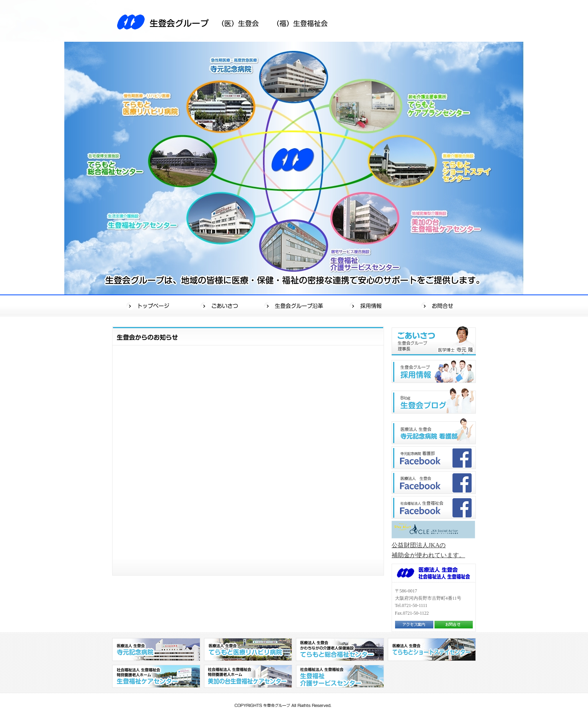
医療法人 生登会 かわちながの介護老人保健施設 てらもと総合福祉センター (340, 649)
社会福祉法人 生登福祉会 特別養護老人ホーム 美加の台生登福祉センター (248, 676)
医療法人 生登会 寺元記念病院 (156, 649)
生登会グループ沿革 (295, 305)
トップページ (149, 305)
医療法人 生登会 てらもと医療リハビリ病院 (248, 649)
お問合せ (440, 305)
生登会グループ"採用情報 (434, 371)
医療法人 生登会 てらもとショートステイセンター (432, 649)
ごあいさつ (222, 305)
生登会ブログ (434, 401)
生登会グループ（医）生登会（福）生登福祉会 (227, 21)
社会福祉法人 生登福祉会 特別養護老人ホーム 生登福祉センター (156, 676)
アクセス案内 (414, 625)
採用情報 (367, 305)
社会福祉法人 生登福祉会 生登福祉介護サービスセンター (340, 676)
